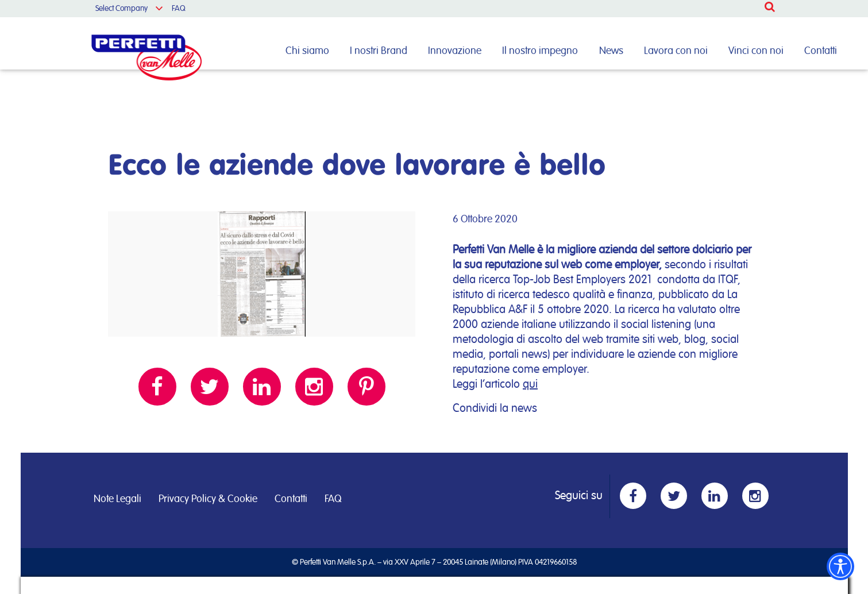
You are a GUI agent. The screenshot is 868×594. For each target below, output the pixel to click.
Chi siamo (307, 51)
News (611, 51)
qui (530, 384)
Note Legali (117, 499)
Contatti (821, 51)
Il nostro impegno (540, 51)
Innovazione (455, 51)
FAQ (179, 9)
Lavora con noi (676, 51)
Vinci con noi (756, 51)
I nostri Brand (379, 51)
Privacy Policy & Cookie (208, 499)
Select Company (121, 9)
